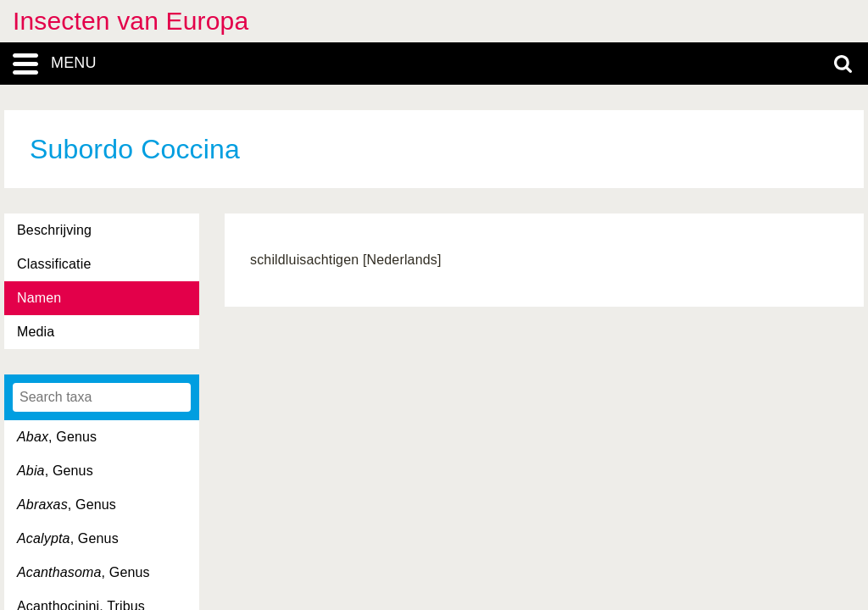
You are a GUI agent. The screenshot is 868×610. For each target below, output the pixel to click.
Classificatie (54, 264)
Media (36, 332)
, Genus (57, 437)
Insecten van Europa (131, 21)
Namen (39, 298)
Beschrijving (54, 230)
